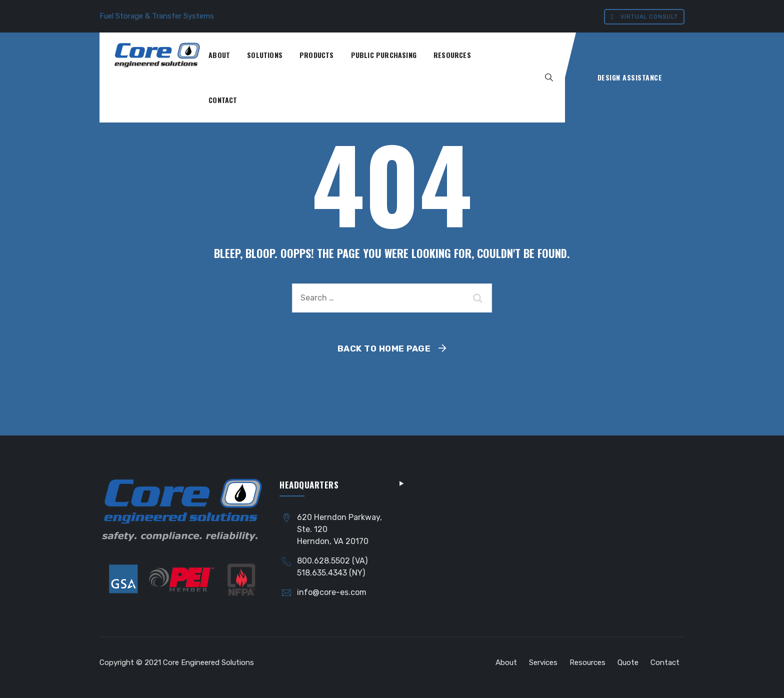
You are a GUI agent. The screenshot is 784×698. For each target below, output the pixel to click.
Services (543, 662)
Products (317, 55)
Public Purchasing (384, 55)
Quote (628, 662)
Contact (223, 100)
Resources (452, 55)
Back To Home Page (384, 348)
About (219, 55)
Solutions (265, 55)
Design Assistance (630, 77)
